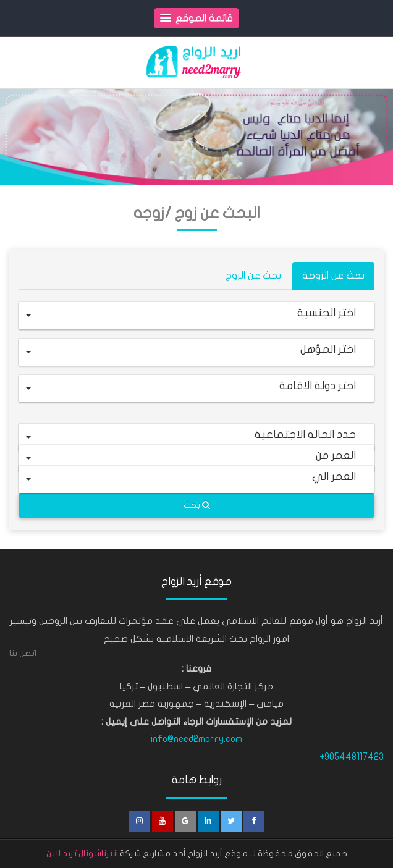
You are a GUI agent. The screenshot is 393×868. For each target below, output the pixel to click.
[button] (196, 316)
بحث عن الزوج (253, 276)
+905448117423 (352, 757)
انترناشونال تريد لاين (82, 853)
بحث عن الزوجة (333, 276)
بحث (197, 505)
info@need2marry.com (196, 739)
